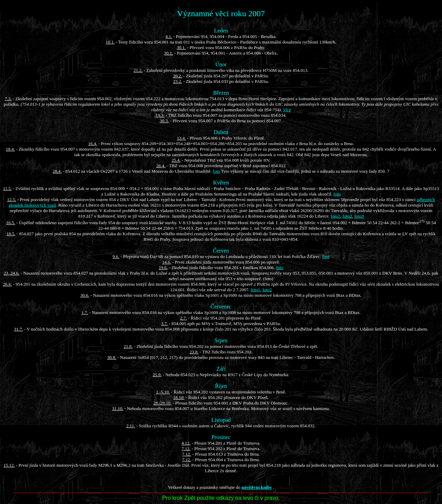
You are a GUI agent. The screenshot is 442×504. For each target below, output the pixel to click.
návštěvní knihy (257, 487)
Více (287, 110)
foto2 (347, 216)
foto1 (335, 216)
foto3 (359, 216)
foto (216, 171)
